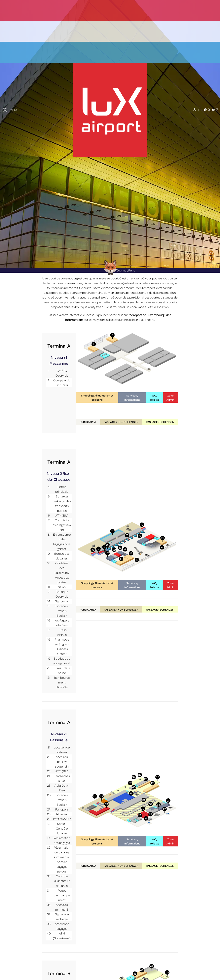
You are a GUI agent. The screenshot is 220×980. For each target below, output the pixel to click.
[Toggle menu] (10, 110)
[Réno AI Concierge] (110, 288)
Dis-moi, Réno (119, 292)
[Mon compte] (194, 110)
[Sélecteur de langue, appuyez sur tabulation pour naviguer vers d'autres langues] (200, 110)
